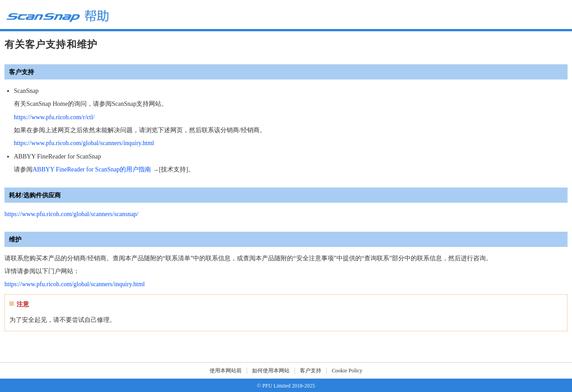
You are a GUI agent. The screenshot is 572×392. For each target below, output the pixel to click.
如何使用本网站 (271, 371)
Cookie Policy (347, 371)
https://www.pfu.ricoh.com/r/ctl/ (54, 117)
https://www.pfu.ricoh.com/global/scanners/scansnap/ (71, 214)
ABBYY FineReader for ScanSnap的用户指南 (92, 169)
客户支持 (311, 371)
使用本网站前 (226, 371)
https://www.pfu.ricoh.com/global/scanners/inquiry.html (84, 143)
